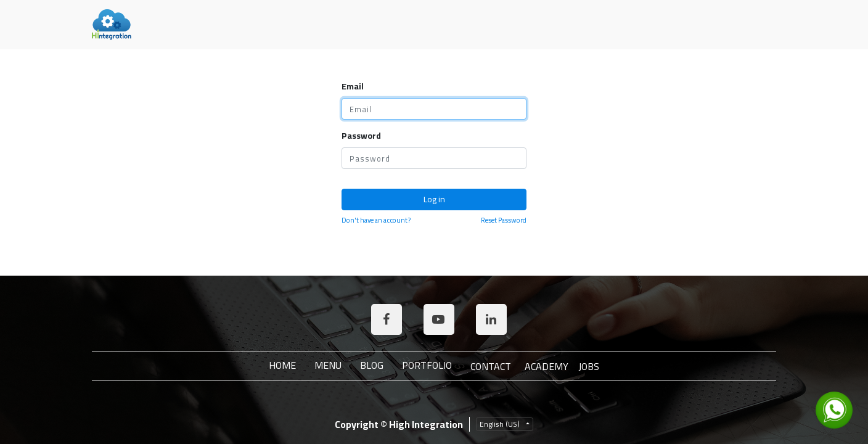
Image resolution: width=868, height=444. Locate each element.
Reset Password (504, 220)
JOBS (589, 366)
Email (353, 87)
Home (282, 365)
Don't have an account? (376, 220)
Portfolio (427, 365)
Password (361, 136)
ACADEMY (547, 366)
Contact (491, 366)
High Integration (426, 424)
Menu (328, 365)
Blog (372, 365)
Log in (434, 199)
